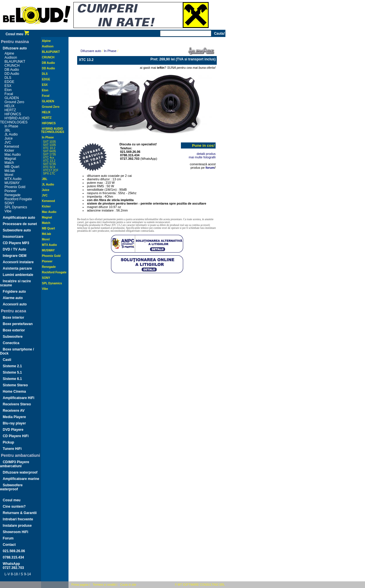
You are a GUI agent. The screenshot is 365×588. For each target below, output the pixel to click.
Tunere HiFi (12, 449)
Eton (8, 90)
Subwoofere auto (17, 230)
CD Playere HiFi (16, 436)
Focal (9, 94)
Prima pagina (80, 585)
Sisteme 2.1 (12, 366)
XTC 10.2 (49, 148)
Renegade (13, 195)
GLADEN (12, 98)
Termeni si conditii (104, 585)
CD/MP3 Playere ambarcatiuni (15, 464)
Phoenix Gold (15, 187)
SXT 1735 (49, 154)
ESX (8, 86)
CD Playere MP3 (16, 243)
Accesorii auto (15, 304)
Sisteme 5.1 (12, 372)
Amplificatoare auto (19, 218)
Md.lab (10, 171)
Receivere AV (14, 411)
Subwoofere (13, 337)
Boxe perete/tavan (18, 324)
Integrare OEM (15, 256)
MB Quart (12, 167)
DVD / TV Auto (15, 249)
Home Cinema (14, 392)
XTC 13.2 (49, 161)
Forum (8, 538)
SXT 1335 (49, 145)
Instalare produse (17, 526)
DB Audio (12, 70)
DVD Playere (13, 430)
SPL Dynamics (16, 207)
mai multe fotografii (202, 157)
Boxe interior (14, 318)
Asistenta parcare (17, 268)
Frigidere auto (14, 292)
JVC (8, 142)
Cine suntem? (14, 507)
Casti (7, 360)
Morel (9, 175)
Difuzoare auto (15, 48)
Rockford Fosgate (18, 199)
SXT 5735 (49, 164)
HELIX (10, 106)
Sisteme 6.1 (12, 379)
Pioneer (11, 191)
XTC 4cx (49, 158)
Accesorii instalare (18, 262)
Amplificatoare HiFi (19, 398)
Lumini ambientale (18, 275)
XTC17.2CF (51, 170)
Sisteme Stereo (15, 385)
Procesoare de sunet (20, 224)
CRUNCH (12, 66)
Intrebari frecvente (18, 519)
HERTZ (10, 110)
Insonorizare (13, 237)
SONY (10, 203)
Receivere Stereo (17, 404)
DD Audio (12, 74)
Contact (9, 545)
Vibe (8, 211)
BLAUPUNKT (15, 62)
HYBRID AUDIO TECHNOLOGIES (15, 120)
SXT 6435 (49, 151)
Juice (9, 138)
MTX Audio (13, 179)
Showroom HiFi (16, 532)
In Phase (11, 126)
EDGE (10, 82)
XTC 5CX (49, 167)
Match (9, 163)
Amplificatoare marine (21, 479)
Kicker (9, 151)
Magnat (10, 159)
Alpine (9, 53)
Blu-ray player (14, 423)
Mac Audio (13, 155)
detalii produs (206, 154)
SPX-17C (49, 174)
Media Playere (14, 417)
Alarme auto (13, 298)
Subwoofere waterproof (11, 487)
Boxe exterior (14, 330)
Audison (11, 57)
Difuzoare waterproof (20, 472)
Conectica (11, 343)
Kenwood (12, 146)
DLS (8, 78)
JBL (8, 130)
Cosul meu (17, 34)
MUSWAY (12, 183)
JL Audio (11, 134)
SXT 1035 (49, 142)
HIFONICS (13, 114)
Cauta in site (128, 585)
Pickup (9, 442)
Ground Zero (14, 102)
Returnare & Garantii (20, 513)
